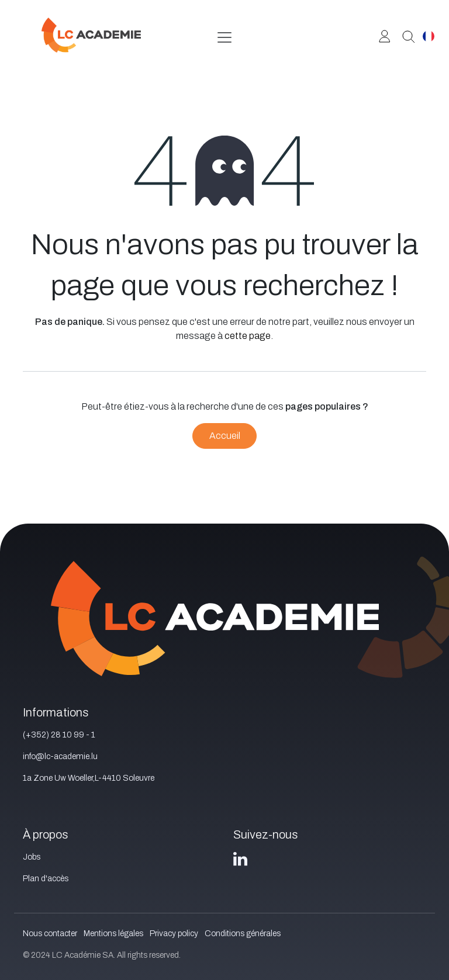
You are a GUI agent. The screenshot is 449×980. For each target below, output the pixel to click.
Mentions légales (113, 934)
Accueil (225, 436)
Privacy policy (174, 934)
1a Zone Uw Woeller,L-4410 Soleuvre (89, 778)
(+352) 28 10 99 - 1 (59, 735)
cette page (248, 336)
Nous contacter (50, 934)
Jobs (32, 857)
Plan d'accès (46, 879)
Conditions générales (243, 934)
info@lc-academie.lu (60, 756)
